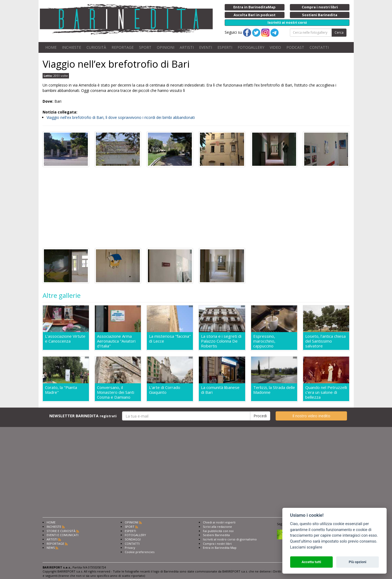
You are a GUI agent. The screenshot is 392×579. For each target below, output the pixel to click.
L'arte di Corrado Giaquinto (165, 390)
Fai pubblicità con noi (218, 531)
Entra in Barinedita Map (220, 548)
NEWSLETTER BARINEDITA (83, 416)
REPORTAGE (123, 47)
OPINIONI (166, 47)
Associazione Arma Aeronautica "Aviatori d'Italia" (116, 341)
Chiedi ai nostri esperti (219, 522)
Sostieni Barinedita (216, 535)
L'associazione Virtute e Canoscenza (65, 339)
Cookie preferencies (140, 552)
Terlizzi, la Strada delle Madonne (274, 390)
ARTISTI (187, 47)
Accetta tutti (311, 562)
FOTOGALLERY (251, 47)
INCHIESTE (72, 47)
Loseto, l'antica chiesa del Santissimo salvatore (325, 341)
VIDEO (275, 47)
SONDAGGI (133, 539)
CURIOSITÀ (96, 47)
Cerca (339, 32)
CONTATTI (319, 47)
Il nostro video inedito (311, 416)
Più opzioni (357, 562)
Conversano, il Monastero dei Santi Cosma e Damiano (116, 392)
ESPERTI (225, 47)
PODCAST (295, 47)
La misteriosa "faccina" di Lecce (170, 339)
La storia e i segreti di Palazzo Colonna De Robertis (221, 341)
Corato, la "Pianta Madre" (61, 390)
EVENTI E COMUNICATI (63, 535)
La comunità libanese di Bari (220, 390)
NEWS (51, 548)
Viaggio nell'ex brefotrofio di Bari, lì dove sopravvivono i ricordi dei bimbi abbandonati (121, 117)
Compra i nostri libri (217, 544)
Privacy (130, 548)
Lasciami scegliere (306, 547)
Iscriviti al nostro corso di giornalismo (230, 539)
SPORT (145, 47)
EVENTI (206, 47)
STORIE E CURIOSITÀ (61, 531)
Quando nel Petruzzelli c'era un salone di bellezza (326, 392)
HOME (51, 47)
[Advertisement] (196, 208)
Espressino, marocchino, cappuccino (264, 341)
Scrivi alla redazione (217, 527)
